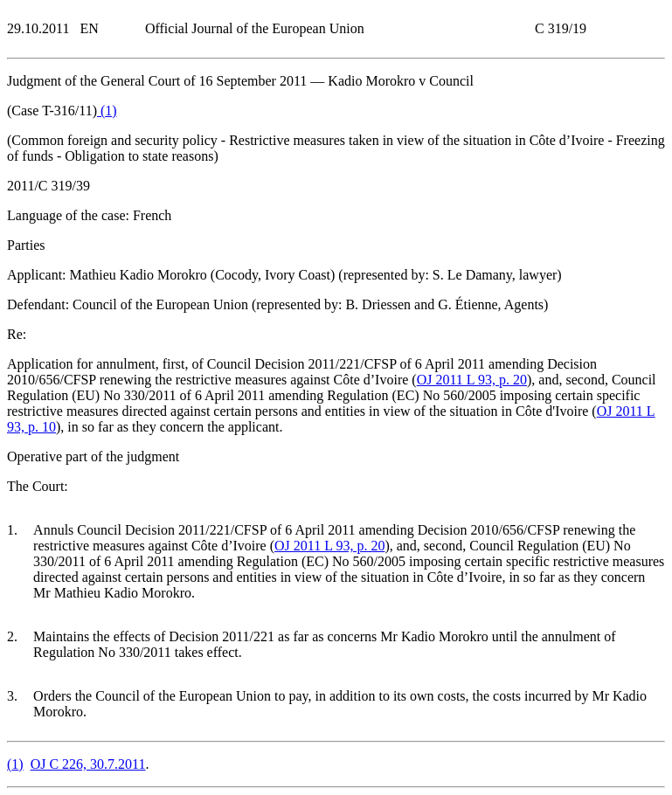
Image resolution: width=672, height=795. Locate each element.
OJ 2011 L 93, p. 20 (472, 380)
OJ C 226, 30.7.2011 (88, 764)
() (107, 111)
